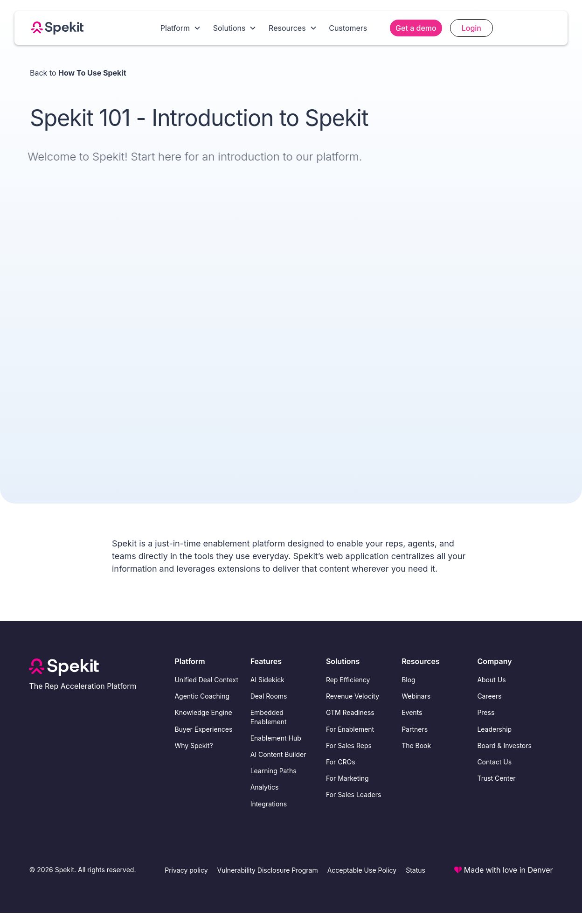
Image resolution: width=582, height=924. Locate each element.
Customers (348, 28)
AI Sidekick (267, 680)
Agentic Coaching (202, 696)
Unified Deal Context (206, 680)
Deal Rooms (269, 696)
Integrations (269, 804)
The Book (416, 745)
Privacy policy (186, 870)
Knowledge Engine (203, 712)
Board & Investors (504, 745)
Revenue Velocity (353, 696)
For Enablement (350, 729)
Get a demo (416, 28)
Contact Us (494, 762)
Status (416, 870)
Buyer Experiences (203, 729)
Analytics (265, 787)
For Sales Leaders (354, 794)
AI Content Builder (278, 754)
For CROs (341, 762)
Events (412, 712)
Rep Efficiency (348, 680)
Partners (415, 729)
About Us (491, 680)
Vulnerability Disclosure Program (268, 870)
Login (471, 28)
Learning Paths (274, 771)
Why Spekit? (194, 745)
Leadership (494, 729)
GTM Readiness (350, 712)
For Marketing (347, 778)
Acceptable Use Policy (362, 870)
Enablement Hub (276, 738)
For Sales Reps (349, 745)
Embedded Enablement (269, 717)
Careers (489, 696)
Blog (409, 680)
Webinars (416, 696)
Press (486, 712)
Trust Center (496, 778)
